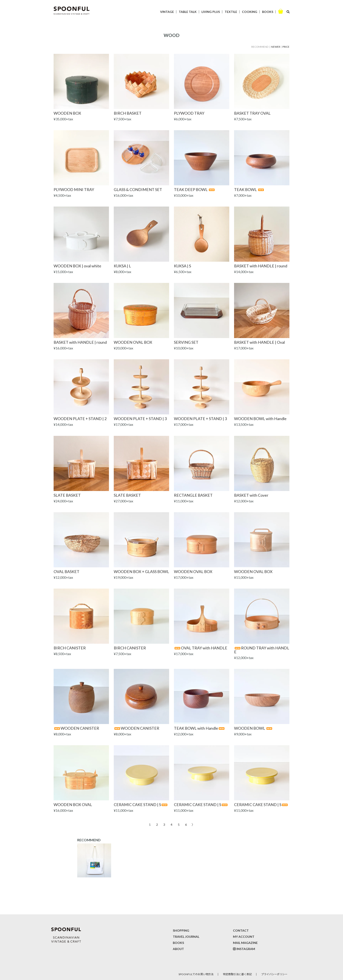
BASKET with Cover (251, 495)
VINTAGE (167, 12)
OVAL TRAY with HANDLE (201, 648)
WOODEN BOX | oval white (77, 266)
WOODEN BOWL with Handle (260, 419)
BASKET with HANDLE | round (261, 266)
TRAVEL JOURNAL (186, 937)
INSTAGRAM (246, 949)
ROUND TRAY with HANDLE (262, 650)
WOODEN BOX (67, 113)
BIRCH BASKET (128, 113)
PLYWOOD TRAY (189, 113)
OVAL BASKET (66, 572)
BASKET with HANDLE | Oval (259, 342)
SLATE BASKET (67, 495)
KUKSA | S (182, 266)
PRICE (286, 47)
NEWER (276, 47)
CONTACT (241, 930)
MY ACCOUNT (244, 937)
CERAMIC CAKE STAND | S (141, 805)
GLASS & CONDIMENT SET (138, 189)
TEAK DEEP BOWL (195, 189)
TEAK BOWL (249, 189)
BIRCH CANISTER (70, 648)
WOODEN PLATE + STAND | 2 (80, 419)
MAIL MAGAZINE (245, 943)
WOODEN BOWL (253, 728)
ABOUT (178, 949)
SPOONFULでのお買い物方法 (196, 974)
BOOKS (268, 12)
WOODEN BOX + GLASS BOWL (141, 572)
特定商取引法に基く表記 (237, 974)
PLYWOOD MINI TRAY (74, 189)
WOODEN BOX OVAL (73, 805)
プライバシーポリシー (274, 974)
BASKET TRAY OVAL (252, 113)
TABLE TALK (188, 12)
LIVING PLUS (211, 12)
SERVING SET (186, 342)
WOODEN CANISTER (76, 728)
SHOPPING (181, 930)
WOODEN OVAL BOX (133, 342)
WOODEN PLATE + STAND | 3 (140, 419)
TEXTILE (231, 12)
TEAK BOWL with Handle (199, 728)
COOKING (250, 12)
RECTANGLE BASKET (193, 495)
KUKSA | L (122, 266)
